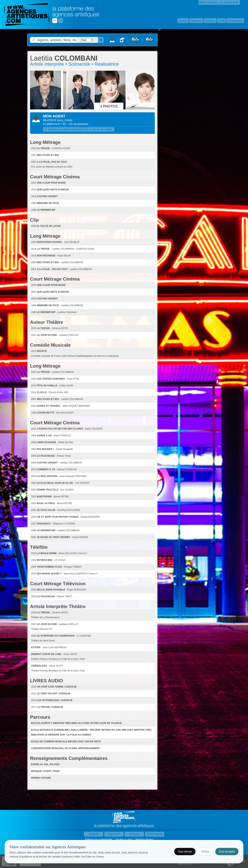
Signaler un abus (124, 839)
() (68, 120)
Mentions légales (144, 839)
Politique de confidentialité (99, 839)
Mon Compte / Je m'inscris (217, 2)
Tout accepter (227, 852)
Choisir (205, 852)
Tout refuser (185, 852)
